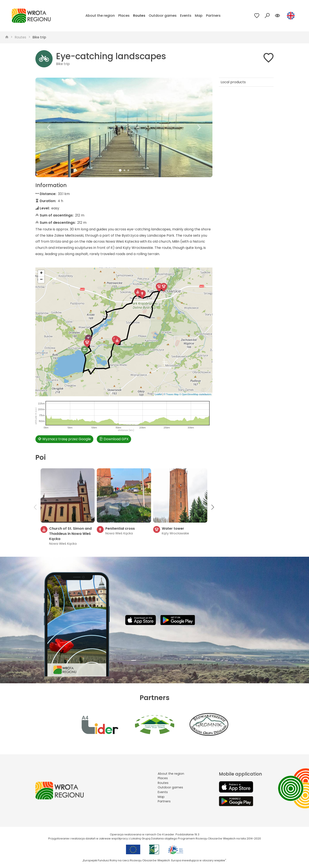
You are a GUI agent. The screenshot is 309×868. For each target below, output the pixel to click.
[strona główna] (7, 37)
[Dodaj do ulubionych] (268, 59)
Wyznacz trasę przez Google (64, 439)
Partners (213, 16)
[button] (49, 127)
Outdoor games (163, 16)
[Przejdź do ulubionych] (257, 16)
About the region (100, 16)
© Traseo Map (171, 394)
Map (199, 16)
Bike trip (39, 37)
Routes (139, 16)
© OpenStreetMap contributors (195, 394)
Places (124, 16)
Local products (233, 82)
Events (186, 16)
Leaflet (158, 394)
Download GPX (114, 439)
